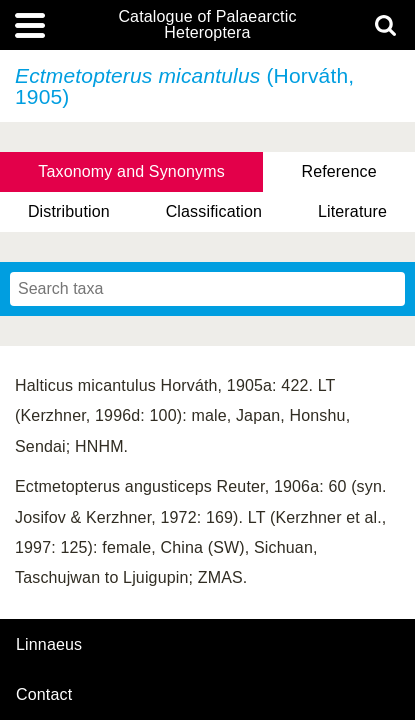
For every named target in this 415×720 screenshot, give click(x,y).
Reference (338, 171)
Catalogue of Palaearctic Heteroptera (207, 25)
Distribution (69, 211)
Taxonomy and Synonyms (131, 171)
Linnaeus (49, 645)
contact (44, 694)
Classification (214, 211)
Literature (352, 211)
